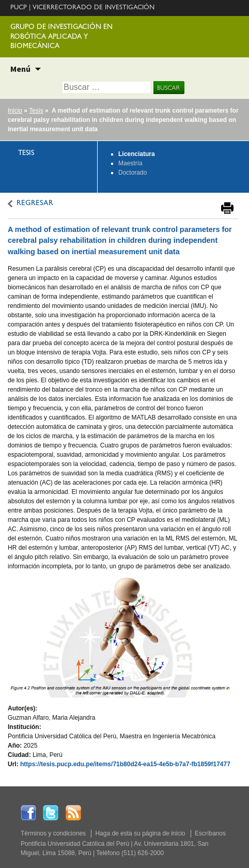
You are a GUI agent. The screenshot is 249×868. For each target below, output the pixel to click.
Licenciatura (137, 154)
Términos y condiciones (53, 833)
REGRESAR (35, 204)
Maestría (130, 163)
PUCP (19, 8)
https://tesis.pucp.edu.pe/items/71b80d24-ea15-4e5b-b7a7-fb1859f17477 (125, 764)
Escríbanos (210, 833)
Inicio (15, 111)
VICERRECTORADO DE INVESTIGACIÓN (94, 8)
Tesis (36, 111)
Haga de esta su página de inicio (140, 833)
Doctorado (133, 173)
